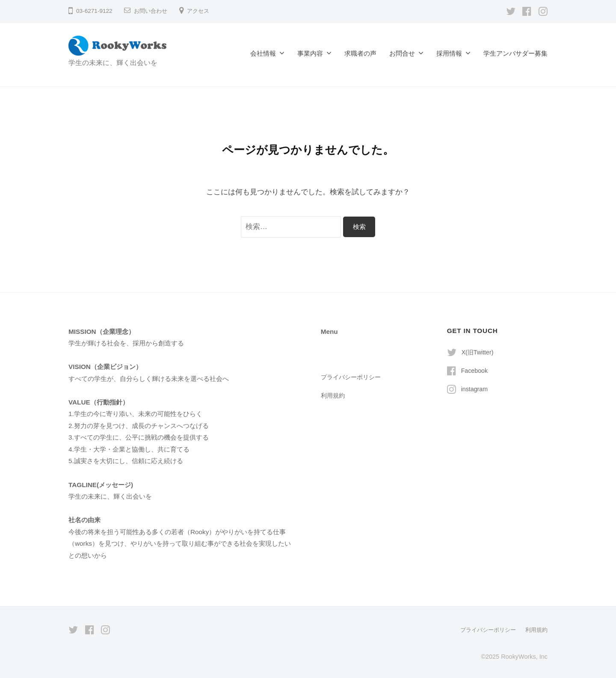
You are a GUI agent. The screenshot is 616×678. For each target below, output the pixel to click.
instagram (475, 389)
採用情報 (449, 53)
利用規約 (334, 395)
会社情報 (263, 53)
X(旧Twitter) (479, 352)
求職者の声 (360, 53)
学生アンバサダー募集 (515, 53)
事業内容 (310, 53)
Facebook (475, 370)
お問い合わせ (152, 11)
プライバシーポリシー (353, 377)
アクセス (201, 11)
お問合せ (402, 53)
